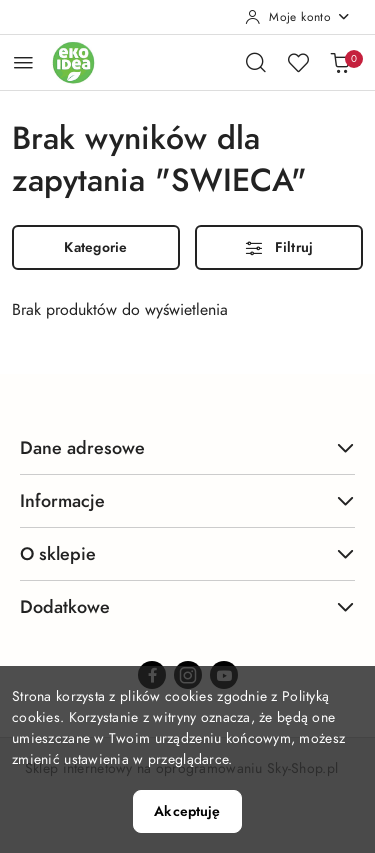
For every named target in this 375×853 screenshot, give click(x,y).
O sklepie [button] (187, 553)
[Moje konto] (298, 17)
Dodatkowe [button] (187, 606)
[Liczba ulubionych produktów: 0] (298, 62)
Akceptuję (187, 811)
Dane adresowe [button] (187, 447)
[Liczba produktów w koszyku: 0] (340, 62)
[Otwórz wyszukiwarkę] (256, 62)
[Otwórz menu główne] (23, 62)
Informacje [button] (187, 500)
